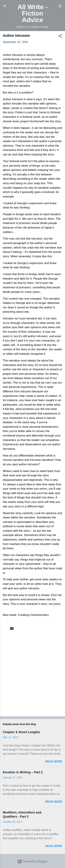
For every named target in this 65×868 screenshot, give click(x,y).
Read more (54, 762)
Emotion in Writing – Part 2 (23, 772)
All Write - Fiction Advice (33, 13)
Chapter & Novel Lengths (21, 732)
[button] (60, 36)
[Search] (60, 7)
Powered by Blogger (32, 861)
